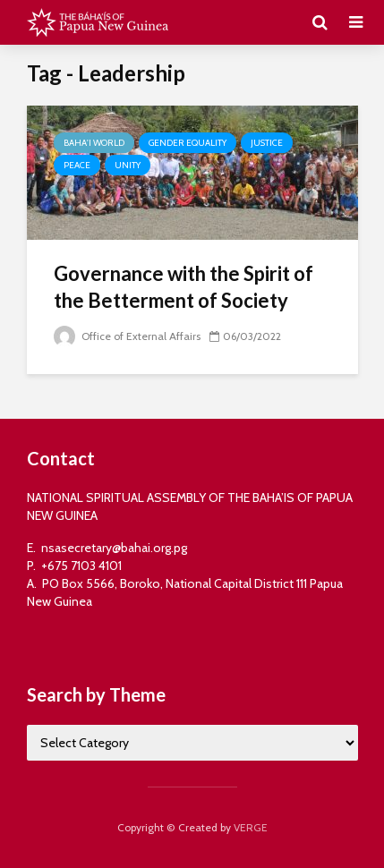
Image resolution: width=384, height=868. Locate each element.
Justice (267, 143)
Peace (77, 165)
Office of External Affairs (127, 336)
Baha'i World (94, 143)
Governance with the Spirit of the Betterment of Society (183, 287)
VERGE (251, 827)
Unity (128, 165)
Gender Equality (188, 143)
